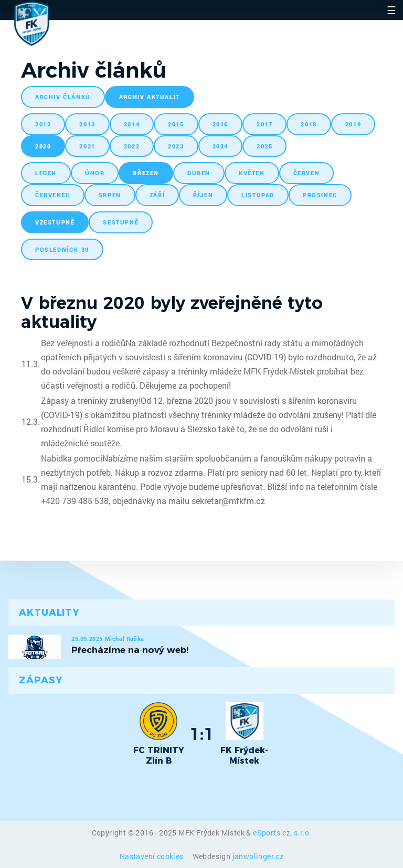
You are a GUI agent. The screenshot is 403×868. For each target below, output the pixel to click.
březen (146, 173)
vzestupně (55, 222)
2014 (132, 124)
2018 (309, 124)
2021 (87, 146)
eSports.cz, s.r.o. (282, 833)
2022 (132, 146)
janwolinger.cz (258, 856)
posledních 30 (62, 249)
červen (307, 173)
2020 (43, 146)
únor (95, 173)
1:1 (202, 734)
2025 (264, 146)
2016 (220, 124)
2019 (353, 124)
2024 (220, 146)
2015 (176, 124)
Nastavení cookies (152, 856)
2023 (176, 146)
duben (199, 173)
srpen (110, 195)
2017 (264, 124)
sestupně (121, 222)
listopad (258, 195)
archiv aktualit (150, 97)
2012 (43, 124)
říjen (203, 195)
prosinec (320, 195)
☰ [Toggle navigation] (391, 10)
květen (252, 173)
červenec (53, 195)
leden (46, 173)
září (157, 195)
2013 (87, 124)
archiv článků (63, 97)
